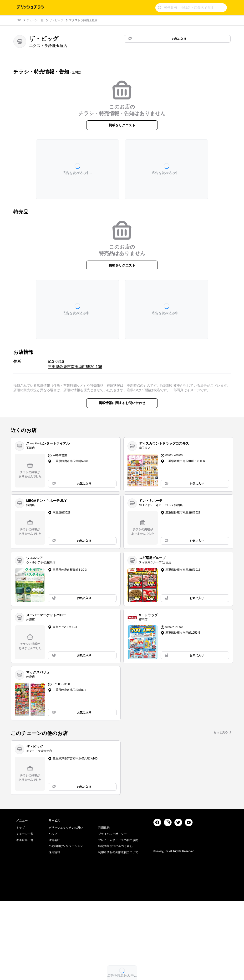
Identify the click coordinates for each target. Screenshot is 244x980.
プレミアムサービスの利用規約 (118, 919)
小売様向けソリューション (66, 925)
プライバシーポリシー (112, 913)
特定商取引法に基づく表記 (115, 925)
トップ (20, 907)
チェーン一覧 (35, 20)
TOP (18, 20)
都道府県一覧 (25, 919)
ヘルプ (53, 913)
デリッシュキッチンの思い (66, 907)
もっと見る (221, 732)
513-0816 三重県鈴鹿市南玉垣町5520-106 (75, 364)
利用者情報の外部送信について (118, 931)
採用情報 (54, 931)
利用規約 (104, 907)
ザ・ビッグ (56, 20)
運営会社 (54, 919)
